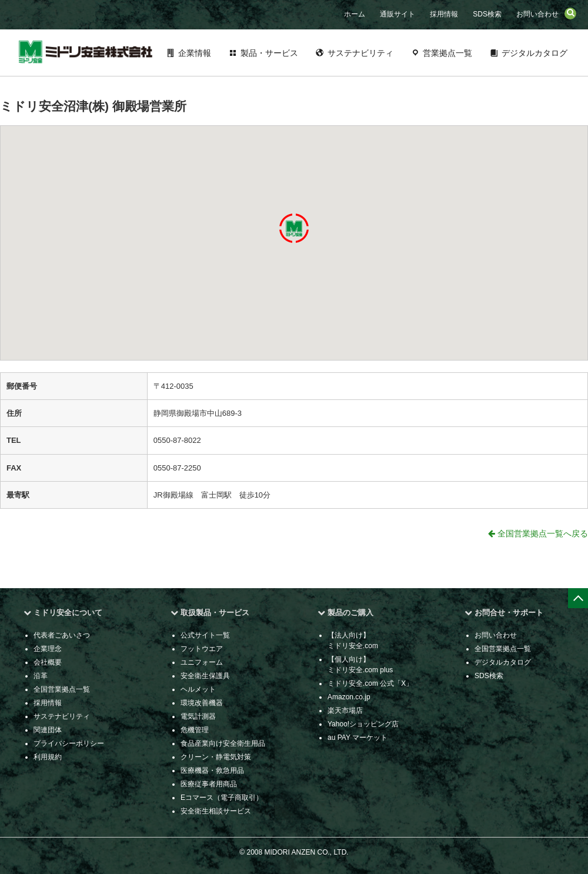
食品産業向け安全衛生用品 (223, 743)
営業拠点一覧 (447, 53)
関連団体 (48, 730)
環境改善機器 (202, 703)
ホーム (355, 14)
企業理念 (48, 649)
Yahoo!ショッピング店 (363, 724)
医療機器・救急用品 (212, 770)
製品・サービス (269, 53)
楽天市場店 (345, 710)
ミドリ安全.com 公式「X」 (370, 683)
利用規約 (48, 757)
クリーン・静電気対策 (216, 757)
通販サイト (397, 14)
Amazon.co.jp (349, 697)
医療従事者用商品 (209, 784)
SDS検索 (487, 14)
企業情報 (195, 53)
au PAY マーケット (358, 738)
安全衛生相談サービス (216, 811)
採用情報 (444, 14)
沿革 (41, 676)
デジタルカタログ (534, 53)
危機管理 (195, 730)
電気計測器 (198, 716)
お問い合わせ (537, 14)
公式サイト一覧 (205, 635)
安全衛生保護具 (205, 676)
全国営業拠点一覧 (62, 689)
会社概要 (48, 662)
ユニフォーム (202, 662)
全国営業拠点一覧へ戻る (538, 533)
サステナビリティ (360, 53)
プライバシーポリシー (69, 743)
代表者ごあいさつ (62, 635)
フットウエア (202, 649)
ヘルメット (198, 689)
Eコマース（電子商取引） (222, 798)
